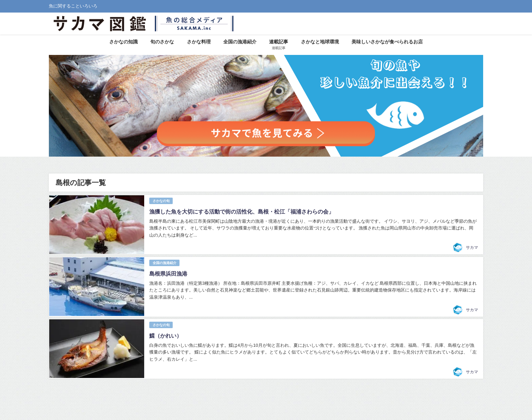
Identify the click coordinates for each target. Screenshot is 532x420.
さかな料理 (199, 42)
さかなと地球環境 (320, 42)
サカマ (472, 247)
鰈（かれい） (165, 334)
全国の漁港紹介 (240, 42)
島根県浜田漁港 (168, 272)
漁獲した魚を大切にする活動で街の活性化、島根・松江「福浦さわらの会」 (241, 211)
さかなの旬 (161, 201)
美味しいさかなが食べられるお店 (387, 42)
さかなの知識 (123, 42)
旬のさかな (162, 42)
